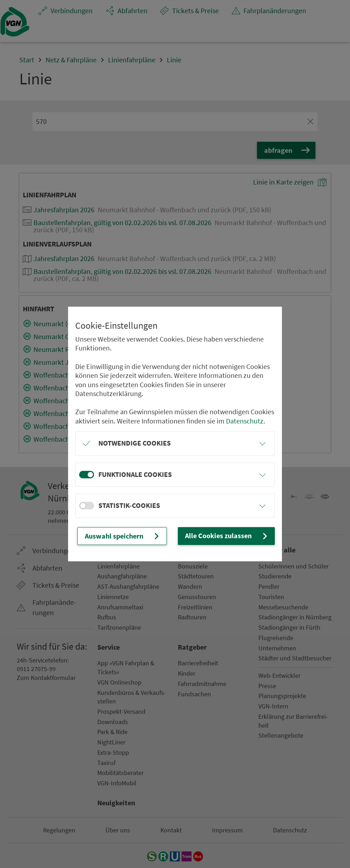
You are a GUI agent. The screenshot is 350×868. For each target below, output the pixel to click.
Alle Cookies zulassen (227, 536)
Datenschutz (245, 421)
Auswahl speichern (123, 536)
